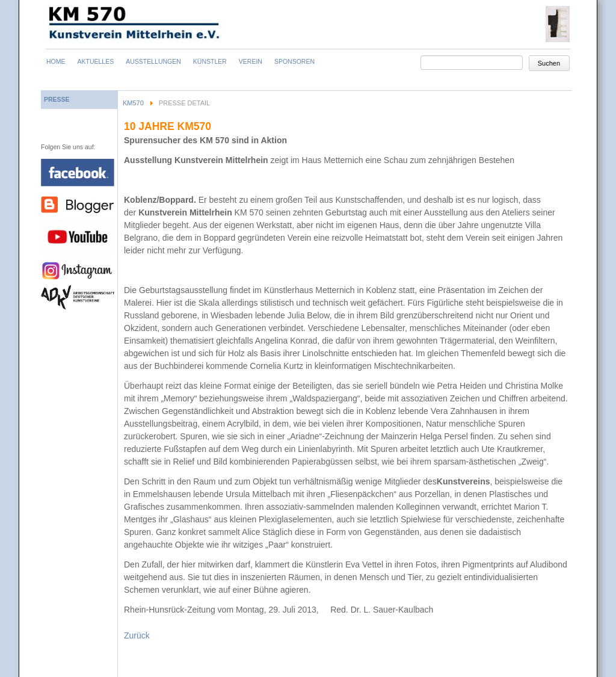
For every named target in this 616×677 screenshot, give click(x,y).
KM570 (133, 103)
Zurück (137, 635)
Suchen (549, 63)
